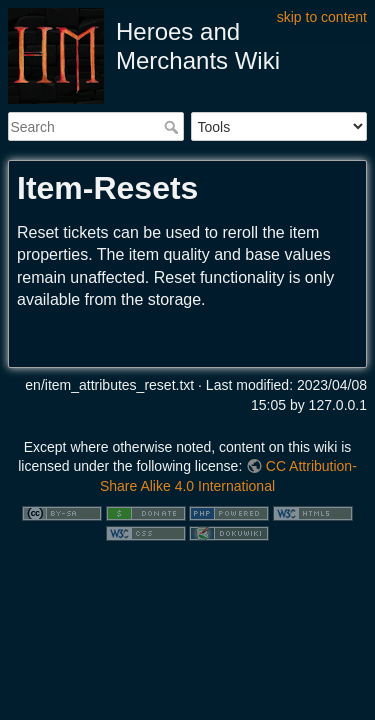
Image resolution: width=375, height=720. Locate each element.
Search (173, 127)
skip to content (322, 17)
